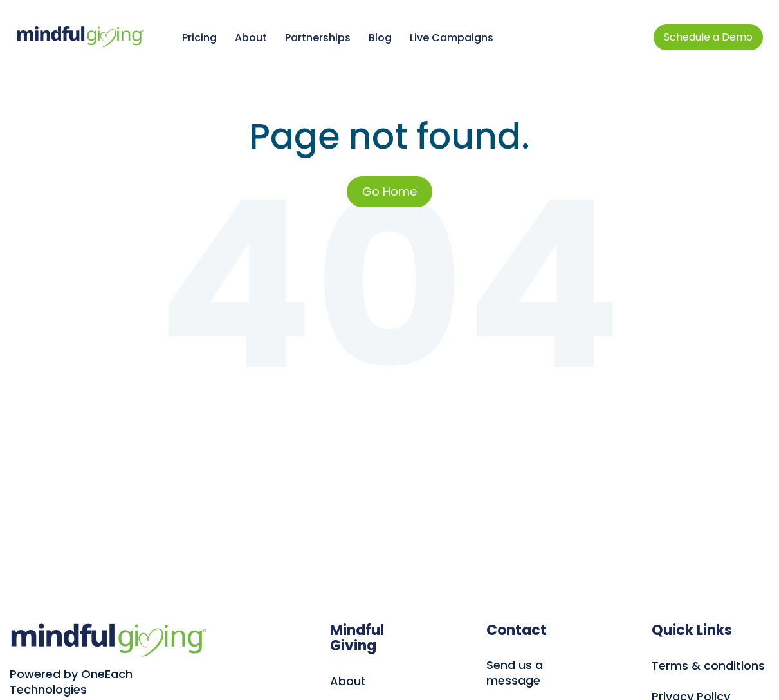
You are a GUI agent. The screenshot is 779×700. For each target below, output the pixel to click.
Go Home (389, 191)
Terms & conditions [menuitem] (708, 666)
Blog (380, 38)
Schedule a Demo (708, 37)
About (251, 38)
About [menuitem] (348, 681)
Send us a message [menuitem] (515, 673)
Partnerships (318, 38)
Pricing (199, 38)
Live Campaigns (452, 38)
